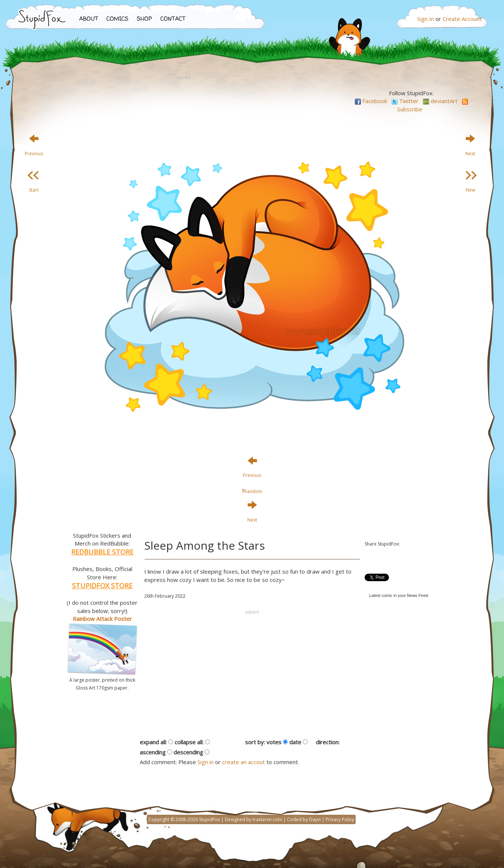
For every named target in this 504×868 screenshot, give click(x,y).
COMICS (117, 19)
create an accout (244, 762)
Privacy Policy (340, 819)
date (295, 742)
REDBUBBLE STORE (102, 552)
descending (188, 752)
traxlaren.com (267, 819)
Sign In (425, 19)
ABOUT (89, 19)
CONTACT (173, 19)
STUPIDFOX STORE (102, 586)
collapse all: (189, 742)
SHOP (144, 19)
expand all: (153, 742)
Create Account (462, 19)
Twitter (405, 101)
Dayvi (315, 819)
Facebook (371, 101)
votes (274, 742)
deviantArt (440, 101)
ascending (153, 752)
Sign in (206, 762)
